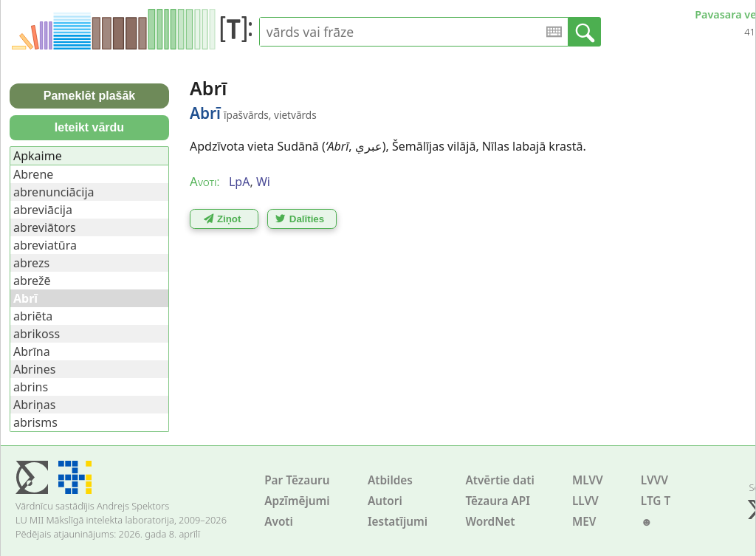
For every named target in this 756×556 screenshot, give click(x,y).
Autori (385, 501)
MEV (584, 522)
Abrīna (32, 351)
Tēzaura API (498, 501)
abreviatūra (45, 245)
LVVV (654, 480)
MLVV (588, 480)
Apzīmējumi (297, 501)
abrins (31, 387)
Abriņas (34, 405)
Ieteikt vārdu (89, 127)
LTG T (656, 501)
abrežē (32, 281)
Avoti (279, 522)
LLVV (585, 501)
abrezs (31, 263)
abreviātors (45, 227)
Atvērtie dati (499, 480)
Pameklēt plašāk (90, 96)
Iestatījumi (398, 522)
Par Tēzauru (297, 480)
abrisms (35, 422)
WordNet (490, 522)
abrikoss (37, 334)
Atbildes (390, 480)
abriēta (33, 316)
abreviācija (43, 210)
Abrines (34, 369)
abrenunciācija (54, 192)
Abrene (33, 174)
